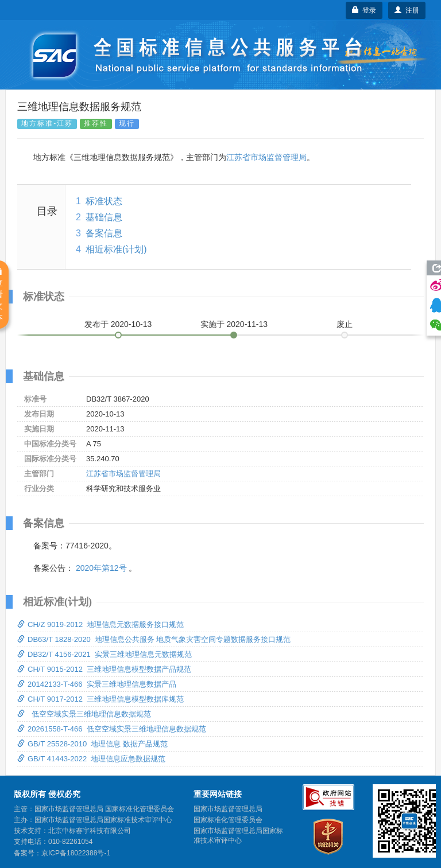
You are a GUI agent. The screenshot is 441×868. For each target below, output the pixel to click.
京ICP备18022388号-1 (76, 853)
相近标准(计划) (116, 249)
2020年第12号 (101, 568)
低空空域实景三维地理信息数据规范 (84, 714)
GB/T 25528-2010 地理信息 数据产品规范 (92, 744)
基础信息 (104, 217)
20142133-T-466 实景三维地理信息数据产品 (97, 684)
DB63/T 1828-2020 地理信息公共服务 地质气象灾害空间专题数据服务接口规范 (154, 639)
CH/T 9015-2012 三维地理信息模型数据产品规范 (104, 669)
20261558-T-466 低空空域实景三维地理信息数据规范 (112, 729)
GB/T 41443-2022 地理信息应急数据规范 (91, 759)
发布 (118, 324)
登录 (364, 10)
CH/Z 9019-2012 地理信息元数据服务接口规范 (100, 624)
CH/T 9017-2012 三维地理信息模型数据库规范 (100, 699)
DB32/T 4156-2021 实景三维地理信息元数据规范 (105, 654)
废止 (345, 324)
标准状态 (104, 201)
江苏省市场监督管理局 (266, 157)
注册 (407, 10)
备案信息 (104, 233)
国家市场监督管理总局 (228, 809)
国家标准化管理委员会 (228, 820)
